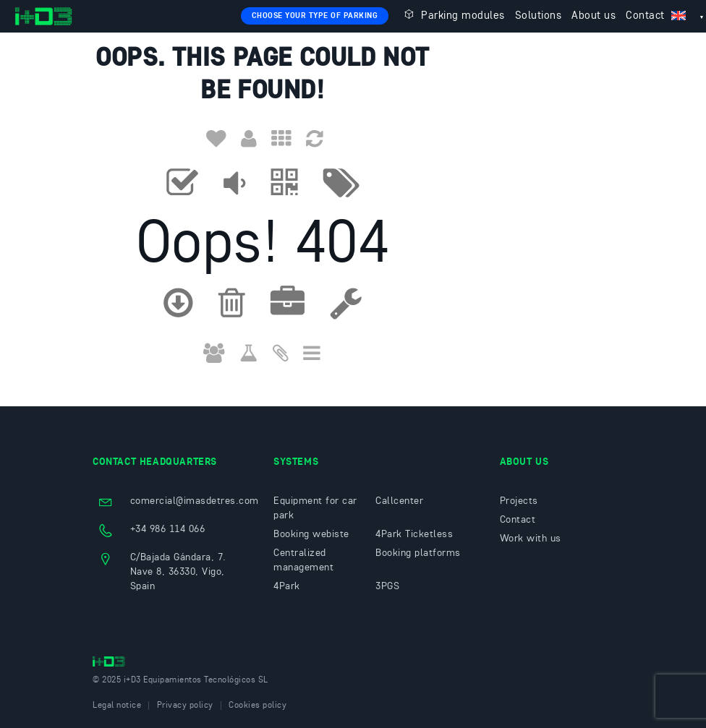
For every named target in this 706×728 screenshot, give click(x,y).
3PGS (387, 586)
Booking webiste (311, 534)
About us (594, 16)
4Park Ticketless (414, 534)
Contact (645, 16)
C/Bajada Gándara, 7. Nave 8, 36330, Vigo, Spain (178, 572)
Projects (519, 501)
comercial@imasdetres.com (195, 501)
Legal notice (117, 706)
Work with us (531, 539)
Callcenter (399, 501)
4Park (287, 586)
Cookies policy (258, 706)
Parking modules (453, 15)
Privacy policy (185, 706)
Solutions (539, 16)
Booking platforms (418, 553)
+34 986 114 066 (168, 529)
